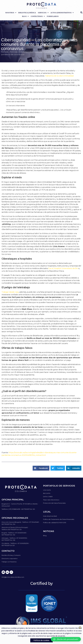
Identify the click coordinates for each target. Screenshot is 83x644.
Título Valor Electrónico (51, 500)
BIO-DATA (47, 493)
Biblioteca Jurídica (27, 13)
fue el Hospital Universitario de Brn (63, 268)
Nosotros (11, 13)
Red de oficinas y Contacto (11, 555)
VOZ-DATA (47, 490)
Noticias (14, 52)
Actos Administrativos (62, 13)
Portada (5, 52)
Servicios (43, 13)
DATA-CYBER (48, 497)
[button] (41, 468)
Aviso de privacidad (50, 516)
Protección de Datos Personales (54, 503)
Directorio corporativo (10, 558)
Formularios (53, 16)
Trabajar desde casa (10, 292)
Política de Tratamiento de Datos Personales (59, 519)
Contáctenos (38, 16)
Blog (25, 16)
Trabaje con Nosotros (9, 562)
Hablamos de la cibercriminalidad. (59, 76)
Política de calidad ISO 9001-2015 (55, 523)
